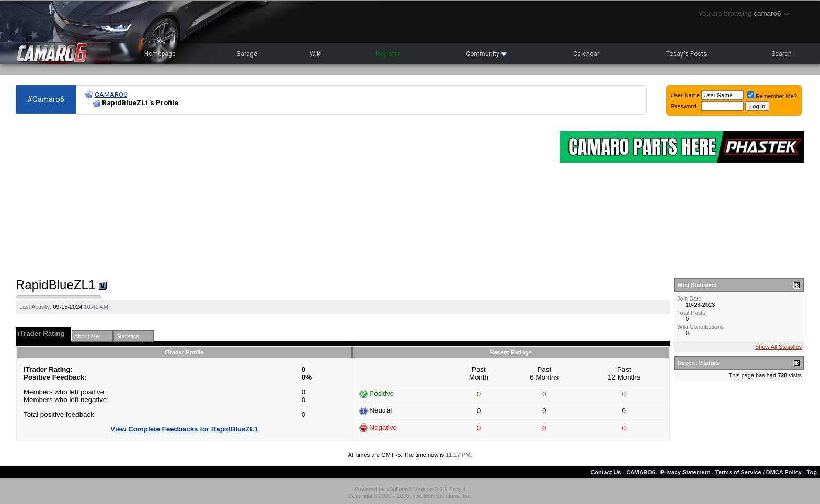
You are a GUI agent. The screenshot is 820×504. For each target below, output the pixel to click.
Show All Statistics (778, 347)
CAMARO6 (111, 94)
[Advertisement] (282, 197)
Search (782, 54)
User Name (686, 95)
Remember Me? (772, 96)
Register (388, 54)
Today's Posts (687, 54)
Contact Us (606, 472)
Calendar (586, 54)
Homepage (160, 54)
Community (486, 54)
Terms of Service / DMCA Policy (759, 472)
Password (684, 106)
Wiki (316, 54)
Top (812, 472)
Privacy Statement (685, 472)
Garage (247, 54)
